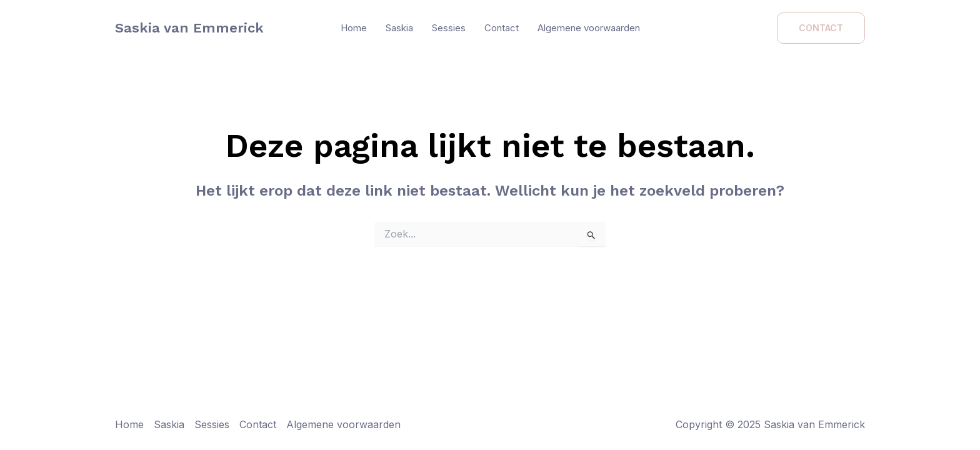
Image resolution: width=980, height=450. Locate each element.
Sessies (449, 28)
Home (354, 28)
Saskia (399, 28)
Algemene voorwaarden (589, 28)
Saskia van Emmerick (189, 28)
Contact (502, 28)
